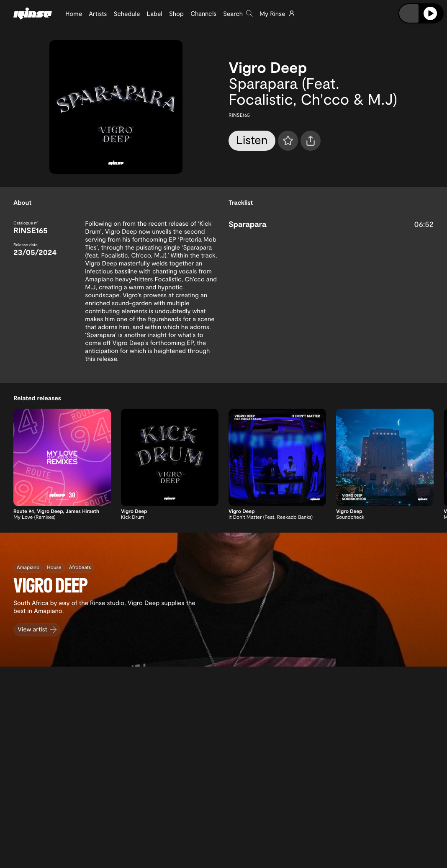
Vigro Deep (268, 67)
